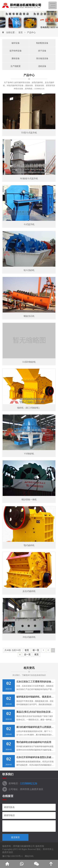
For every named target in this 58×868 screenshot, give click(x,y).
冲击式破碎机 (29, 637)
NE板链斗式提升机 (29, 179)
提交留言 (15, 837)
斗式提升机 (29, 224)
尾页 (37, 655)
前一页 (36, 650)
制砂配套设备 (42, 43)
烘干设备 (42, 51)
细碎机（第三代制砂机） (29, 408)
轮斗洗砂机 (29, 270)
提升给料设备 (16, 51)
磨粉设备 (16, 58)
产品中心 (31, 32)
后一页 (27, 655)
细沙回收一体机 (29, 500)
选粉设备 (42, 66)
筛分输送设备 (42, 58)
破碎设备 (16, 43)
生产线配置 (16, 66)
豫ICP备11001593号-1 (12, 856)
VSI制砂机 (29, 454)
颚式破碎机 (29, 545)
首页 (21, 32)
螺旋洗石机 (29, 316)
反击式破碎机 (29, 591)
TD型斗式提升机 (29, 133)
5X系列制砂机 (29, 362)
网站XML (29, 856)
